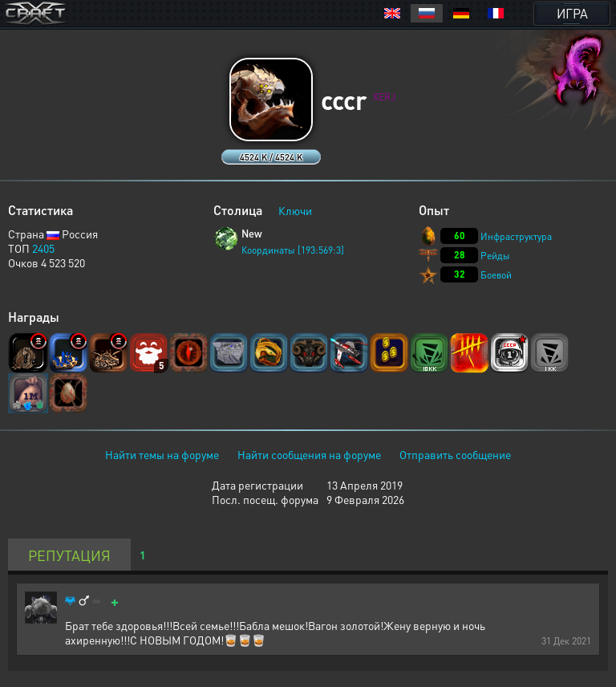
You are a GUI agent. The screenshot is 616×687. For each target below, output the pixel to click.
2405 (43, 248)
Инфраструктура (516, 236)
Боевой (496, 275)
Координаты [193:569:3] (293, 250)
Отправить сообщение (455, 454)
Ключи (295, 210)
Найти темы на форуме (162, 454)
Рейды (495, 256)
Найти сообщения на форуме (309, 454)
